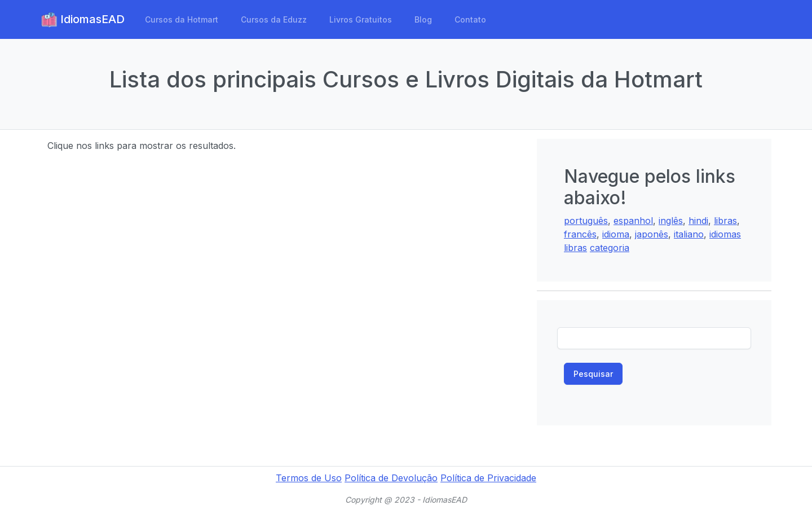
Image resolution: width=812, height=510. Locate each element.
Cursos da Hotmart (182, 19)
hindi (698, 221)
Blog (423, 19)
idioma (616, 234)
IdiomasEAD (83, 20)
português (586, 221)
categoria (610, 248)
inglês (671, 221)
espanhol (633, 221)
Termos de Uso (309, 478)
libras (725, 221)
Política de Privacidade (488, 478)
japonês (652, 234)
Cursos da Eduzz (274, 19)
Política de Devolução (391, 478)
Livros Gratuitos (361, 19)
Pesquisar (593, 374)
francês (580, 234)
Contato (470, 19)
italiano (689, 234)
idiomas (725, 234)
